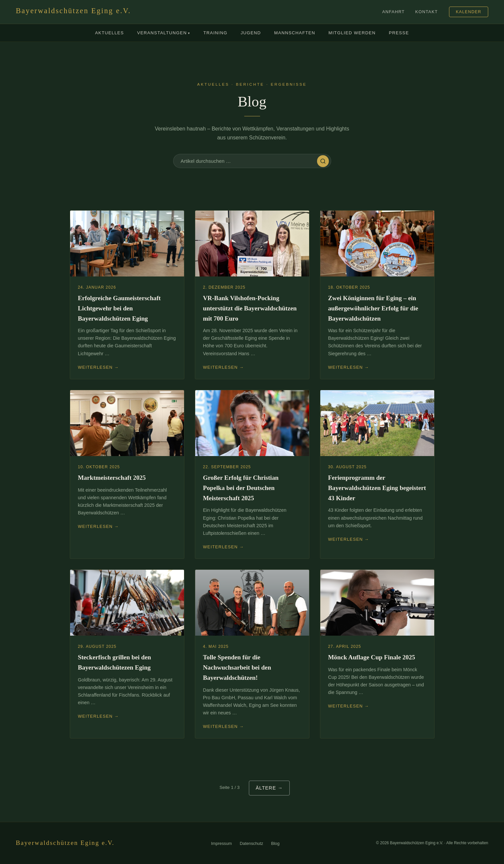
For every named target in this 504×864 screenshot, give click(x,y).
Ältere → (269, 788)
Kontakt (426, 12)
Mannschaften (295, 33)
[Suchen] (323, 161)
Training (215, 33)
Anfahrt (393, 12)
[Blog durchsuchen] (249, 161)
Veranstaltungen (163, 33)
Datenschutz (251, 843)
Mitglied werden (352, 33)
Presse (399, 33)
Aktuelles (110, 33)
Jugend (251, 33)
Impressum (221, 843)
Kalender (469, 12)
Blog (275, 843)
